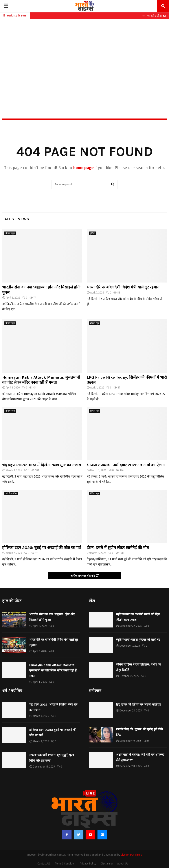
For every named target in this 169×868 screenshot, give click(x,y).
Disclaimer (107, 864)
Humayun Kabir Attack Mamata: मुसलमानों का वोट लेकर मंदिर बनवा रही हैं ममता (41, 380)
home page (83, 168)
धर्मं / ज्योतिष (11, 494)
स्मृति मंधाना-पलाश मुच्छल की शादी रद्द (138, 640)
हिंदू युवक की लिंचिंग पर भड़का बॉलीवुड (138, 705)
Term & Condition (65, 864)
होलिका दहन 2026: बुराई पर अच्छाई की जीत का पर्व (41, 548)
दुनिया (93, 233)
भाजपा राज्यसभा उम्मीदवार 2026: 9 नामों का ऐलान (126, 465)
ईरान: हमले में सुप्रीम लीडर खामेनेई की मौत (118, 548)
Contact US (44, 864)
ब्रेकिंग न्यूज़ (10, 233)
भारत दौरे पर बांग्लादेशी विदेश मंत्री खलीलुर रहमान (123, 287)
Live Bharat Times (131, 855)
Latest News (16, 219)
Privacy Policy (88, 864)
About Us (123, 864)
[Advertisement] (84, 59)
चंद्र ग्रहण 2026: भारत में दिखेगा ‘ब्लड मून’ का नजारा (42, 465)
